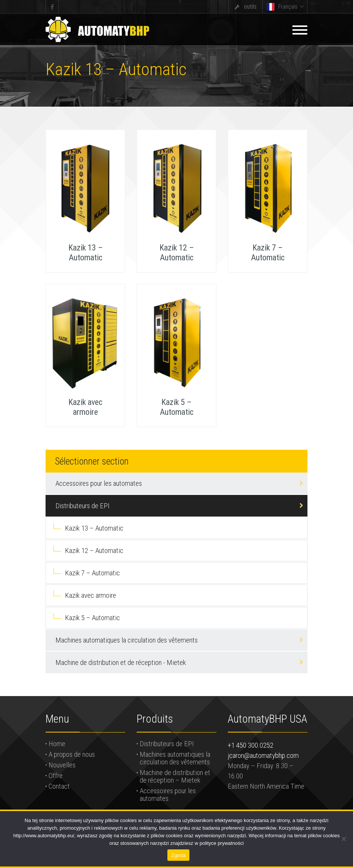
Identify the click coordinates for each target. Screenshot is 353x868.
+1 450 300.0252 (251, 745)
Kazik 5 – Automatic (92, 618)
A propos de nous (72, 754)
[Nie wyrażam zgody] (344, 839)
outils (250, 7)
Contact (59, 786)
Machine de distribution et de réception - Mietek (121, 662)
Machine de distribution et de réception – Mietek (175, 776)
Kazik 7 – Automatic (92, 573)
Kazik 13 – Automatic (94, 528)
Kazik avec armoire (91, 595)
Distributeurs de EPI (83, 506)
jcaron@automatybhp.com (263, 755)
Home (57, 744)
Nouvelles (62, 765)
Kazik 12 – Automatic (94, 551)
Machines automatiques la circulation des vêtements (127, 640)
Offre (56, 776)
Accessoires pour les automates (99, 483)
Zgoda (178, 855)
